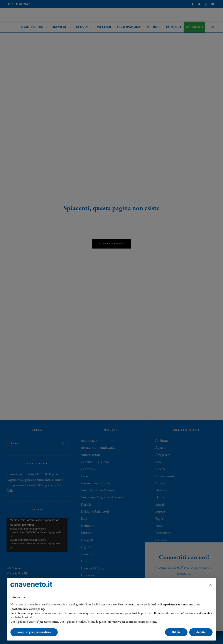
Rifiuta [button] (176, 632)
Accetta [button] (201, 632)
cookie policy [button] (37, 609)
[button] (210, 585)
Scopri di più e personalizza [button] (34, 632)
